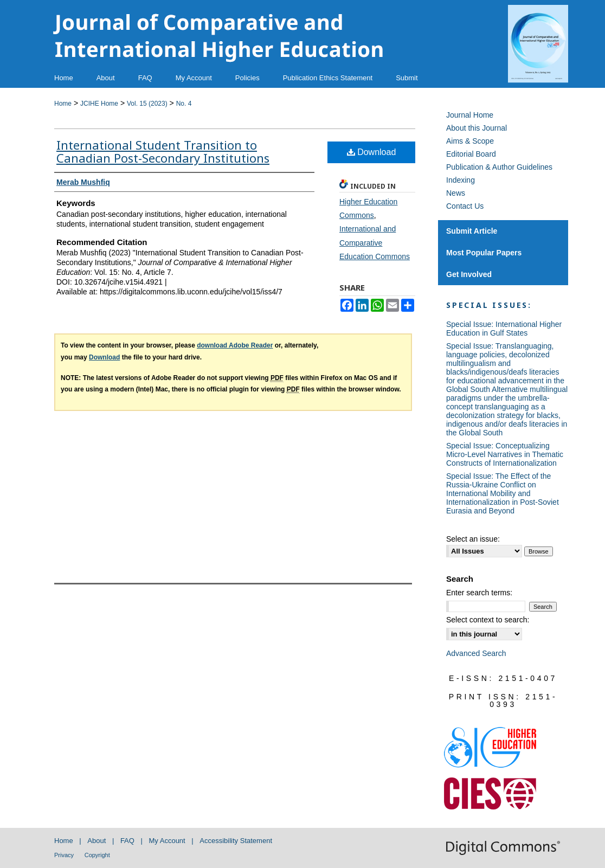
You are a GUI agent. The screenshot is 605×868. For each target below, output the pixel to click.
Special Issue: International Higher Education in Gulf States (504, 329)
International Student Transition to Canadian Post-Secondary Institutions (163, 151)
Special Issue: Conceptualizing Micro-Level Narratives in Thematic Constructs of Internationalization (505, 454)
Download (372, 152)
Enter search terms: (479, 593)
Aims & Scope (470, 141)
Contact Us (465, 206)
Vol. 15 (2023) (147, 104)
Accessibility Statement (236, 841)
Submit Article (472, 231)
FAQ (127, 841)
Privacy (64, 855)
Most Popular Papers (484, 253)
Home (63, 104)
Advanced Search (476, 653)
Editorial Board (471, 154)
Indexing (461, 180)
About (96, 841)
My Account (167, 841)
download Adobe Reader (235, 345)
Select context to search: (488, 620)
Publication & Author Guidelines (499, 167)
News (456, 193)
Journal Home (470, 115)
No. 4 (184, 104)
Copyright (97, 855)
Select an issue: (473, 539)
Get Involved (469, 274)
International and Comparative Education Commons (375, 242)
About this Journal (477, 128)
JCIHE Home (99, 104)
